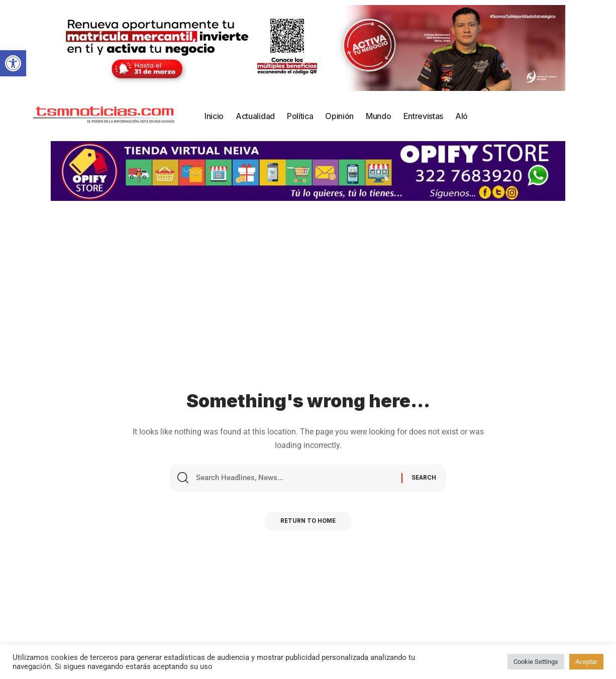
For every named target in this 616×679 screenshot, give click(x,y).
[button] (13, 63)
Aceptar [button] (586, 662)
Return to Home (308, 524)
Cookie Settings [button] (536, 662)
